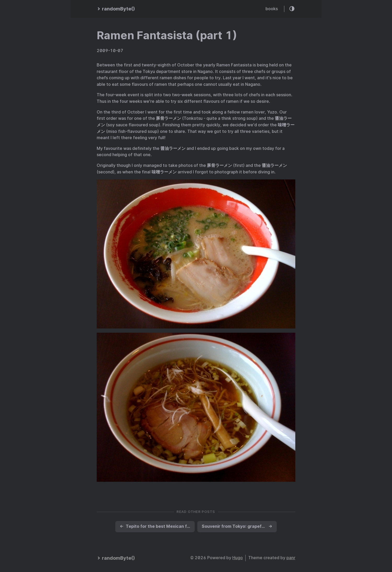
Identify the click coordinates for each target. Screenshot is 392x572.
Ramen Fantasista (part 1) (167, 35)
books (272, 9)
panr (291, 558)
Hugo (238, 558)
